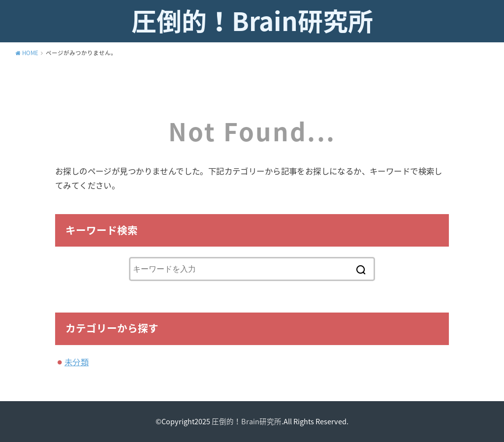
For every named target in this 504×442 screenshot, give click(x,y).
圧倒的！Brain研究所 (252, 20)
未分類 (77, 362)
